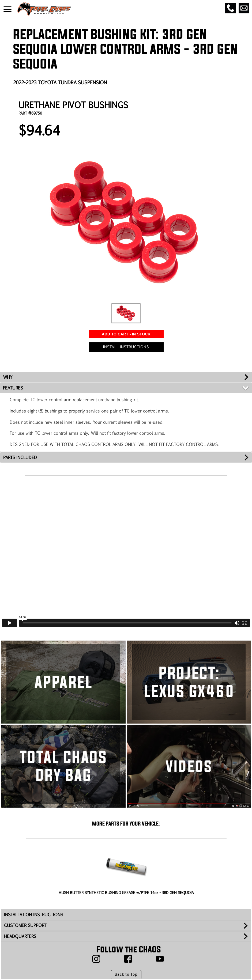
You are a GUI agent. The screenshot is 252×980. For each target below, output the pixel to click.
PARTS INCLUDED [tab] (20, 457)
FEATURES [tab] (13, 388)
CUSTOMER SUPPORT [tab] (25, 925)
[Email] (244, 8)
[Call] (231, 8)
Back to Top (126, 975)
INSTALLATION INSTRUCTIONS (33, 915)
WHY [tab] (8, 377)
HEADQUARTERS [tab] (20, 936)
